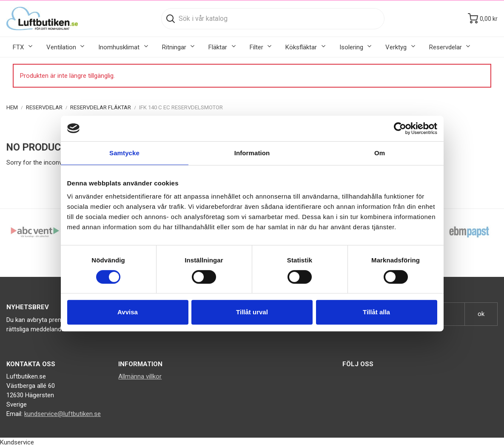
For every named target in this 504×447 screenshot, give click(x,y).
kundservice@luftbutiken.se (63, 414)
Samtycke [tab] (124, 153)
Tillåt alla (376, 312)
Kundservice (17, 442)
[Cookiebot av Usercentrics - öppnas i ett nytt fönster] (400, 128)
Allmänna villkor (140, 376)
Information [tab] (252, 153)
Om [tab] (380, 153)
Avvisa (128, 312)
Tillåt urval (252, 312)
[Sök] (273, 19)
